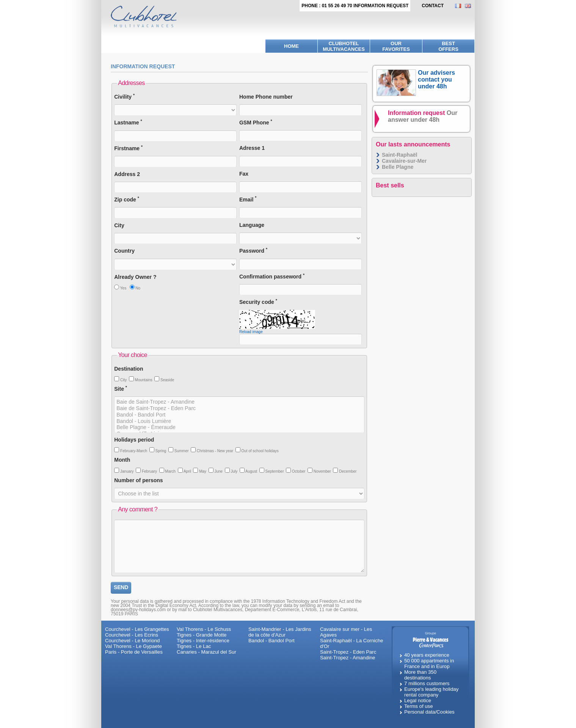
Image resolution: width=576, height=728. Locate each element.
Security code (258, 302)
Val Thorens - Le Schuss (204, 629)
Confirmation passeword (272, 276)
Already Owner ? (135, 277)
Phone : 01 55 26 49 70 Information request (355, 6)
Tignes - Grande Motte (202, 635)
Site (121, 389)
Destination (129, 369)
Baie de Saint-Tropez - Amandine (239, 402)
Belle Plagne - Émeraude (239, 427)
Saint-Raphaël (399, 155)
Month (122, 460)
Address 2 (127, 174)
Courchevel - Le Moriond (132, 641)
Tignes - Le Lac (194, 646)
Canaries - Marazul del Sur (206, 652)
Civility (124, 97)
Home (291, 46)
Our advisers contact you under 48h (436, 79)
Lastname (128, 122)
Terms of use (419, 706)
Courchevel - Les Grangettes (137, 629)
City (119, 225)
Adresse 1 (252, 148)
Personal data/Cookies (429, 712)
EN (470, 6)
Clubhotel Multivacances (344, 46)
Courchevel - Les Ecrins (132, 635)
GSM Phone (256, 122)
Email (248, 199)
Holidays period (134, 440)
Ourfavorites (396, 46)
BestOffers (448, 46)
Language (252, 225)
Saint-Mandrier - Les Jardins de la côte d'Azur (280, 632)
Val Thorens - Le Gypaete (133, 646)
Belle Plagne (398, 167)
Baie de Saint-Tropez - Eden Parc (239, 408)
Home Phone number (266, 97)
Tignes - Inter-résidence (203, 641)
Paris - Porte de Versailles (134, 652)
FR (460, 6)
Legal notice (418, 700)
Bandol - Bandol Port (239, 415)
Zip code (127, 199)
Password (253, 251)
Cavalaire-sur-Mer (404, 161)
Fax (244, 174)
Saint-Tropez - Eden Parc (348, 652)
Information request (423, 116)
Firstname (128, 148)
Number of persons (138, 480)
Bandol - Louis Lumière (239, 421)
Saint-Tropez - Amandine (348, 658)
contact (433, 6)
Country (124, 251)
